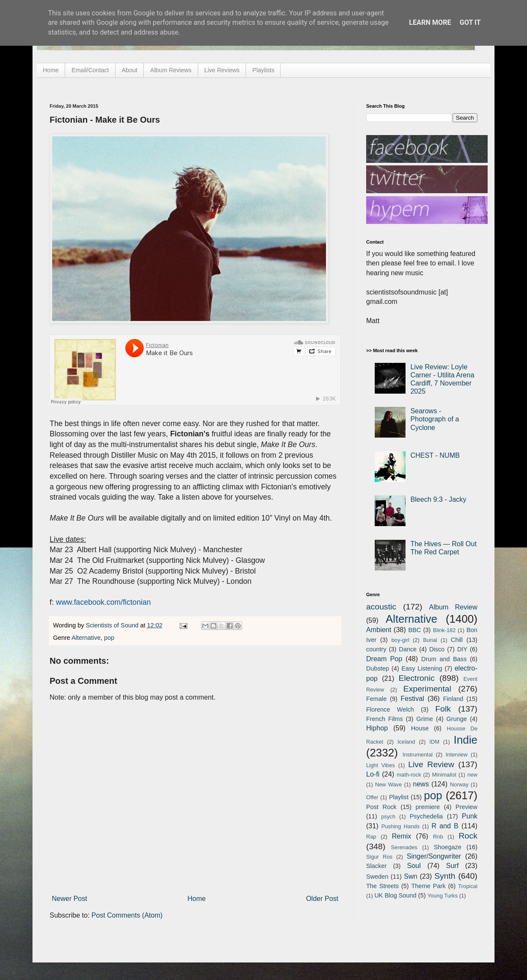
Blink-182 (444, 630)
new (472, 775)
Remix (401, 836)
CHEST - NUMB (435, 455)
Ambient (379, 630)
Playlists (263, 70)
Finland (453, 699)
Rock (468, 836)
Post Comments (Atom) (127, 915)
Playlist (399, 797)
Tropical (468, 886)
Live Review (431, 764)
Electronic (417, 678)
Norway (459, 784)
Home (51, 70)
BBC (414, 630)
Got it (470, 22)
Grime (425, 719)
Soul (414, 866)
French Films (385, 719)
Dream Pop (384, 659)
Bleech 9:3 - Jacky (438, 499)
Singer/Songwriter (434, 856)
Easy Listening (422, 668)
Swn (410, 876)
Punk (470, 816)
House (420, 728)
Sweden (377, 877)
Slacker (376, 866)
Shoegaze (448, 847)
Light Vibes (380, 765)
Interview (457, 755)
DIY (462, 649)
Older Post (322, 899)
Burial (430, 640)
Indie (466, 740)
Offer (372, 797)
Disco (437, 649)
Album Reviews (171, 70)
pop (109, 638)
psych (388, 817)
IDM (434, 742)
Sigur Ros (379, 857)
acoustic (381, 607)
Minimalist (444, 775)
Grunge (457, 719)
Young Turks (443, 896)
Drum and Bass (444, 659)
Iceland (406, 742)
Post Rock (381, 807)
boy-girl (400, 640)
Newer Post (70, 899)
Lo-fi (373, 774)
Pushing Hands (400, 826)
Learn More (430, 22)
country (376, 649)
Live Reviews (222, 70)
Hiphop (377, 728)
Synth (445, 876)
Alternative (86, 638)
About (130, 70)
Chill (457, 640)
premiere (428, 807)
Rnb (438, 837)
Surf (452, 866)
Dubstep (378, 668)
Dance (408, 649)
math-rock (409, 775)
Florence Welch (390, 709)
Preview (466, 807)
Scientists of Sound (113, 625)
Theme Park (429, 886)
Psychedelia (426, 816)
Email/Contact (90, 70)
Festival (412, 699)
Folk (443, 709)
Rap (371, 837)
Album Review (453, 607)
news (421, 784)
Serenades (404, 847)
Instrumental (417, 755)
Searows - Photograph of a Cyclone (435, 419)
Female (376, 699)
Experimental (427, 689)
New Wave (389, 784)
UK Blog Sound (395, 895)
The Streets (382, 886)
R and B (445, 826)
